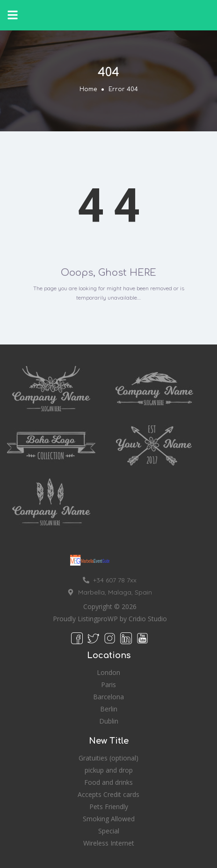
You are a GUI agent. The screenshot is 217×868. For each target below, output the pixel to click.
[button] (13, 15)
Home (88, 89)
